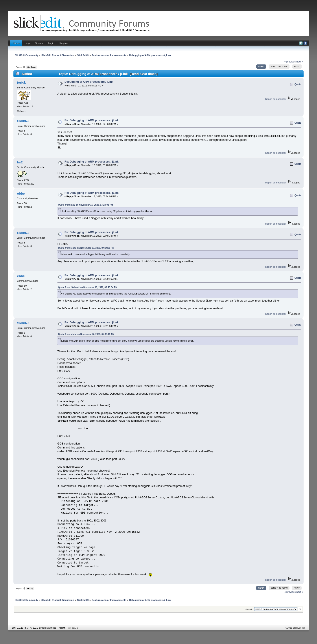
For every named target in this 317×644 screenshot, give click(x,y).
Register (64, 43)
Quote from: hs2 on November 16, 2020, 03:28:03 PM (86, 205)
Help (27, 43)
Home (16, 43)
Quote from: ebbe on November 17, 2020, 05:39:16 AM (86, 334)
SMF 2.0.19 (18, 628)
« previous (290, 62)
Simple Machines (48, 628)
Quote (298, 84)
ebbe (21, 193)
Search (39, 43)
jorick (21, 82)
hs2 (20, 162)
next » (300, 62)
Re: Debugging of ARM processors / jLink (91, 120)
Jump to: (250, 609)
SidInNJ (23, 121)
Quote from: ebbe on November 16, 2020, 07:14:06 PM (86, 248)
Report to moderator (276, 99)
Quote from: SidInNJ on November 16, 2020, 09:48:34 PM (88, 287)
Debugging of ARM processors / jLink (89, 82)
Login (51, 43)
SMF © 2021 (31, 628)
